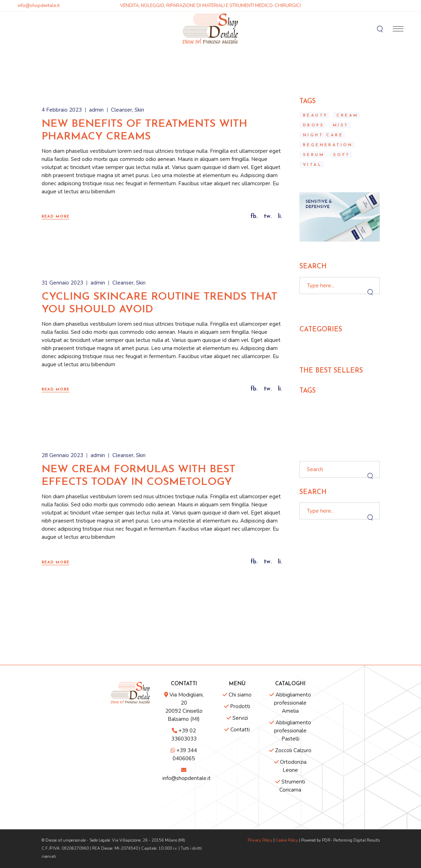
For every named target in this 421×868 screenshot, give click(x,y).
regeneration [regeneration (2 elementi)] (328, 145)
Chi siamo (237, 695)
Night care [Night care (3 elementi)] (323, 135)
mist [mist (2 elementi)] (341, 126)
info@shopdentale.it (39, 6)
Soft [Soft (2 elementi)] (342, 155)
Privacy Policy (260, 840)
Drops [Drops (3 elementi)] (314, 126)
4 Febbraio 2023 (62, 110)
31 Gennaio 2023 (62, 283)
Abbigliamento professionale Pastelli (290, 731)
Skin (139, 110)
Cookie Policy (287, 840)
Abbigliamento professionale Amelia (290, 703)
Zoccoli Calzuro (290, 750)
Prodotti (237, 706)
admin (96, 110)
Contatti (237, 730)
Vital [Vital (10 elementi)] (312, 165)
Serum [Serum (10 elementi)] (314, 155)
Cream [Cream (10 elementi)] (347, 116)
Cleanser (122, 110)
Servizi (237, 718)
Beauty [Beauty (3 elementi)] (315, 116)
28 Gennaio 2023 (62, 455)
